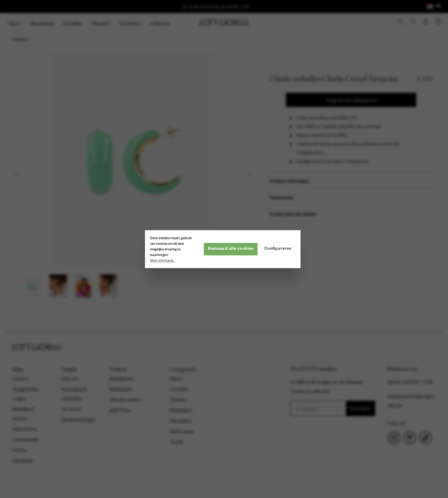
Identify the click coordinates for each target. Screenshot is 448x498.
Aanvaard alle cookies (232, 249)
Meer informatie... (164, 260)
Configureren (279, 249)
